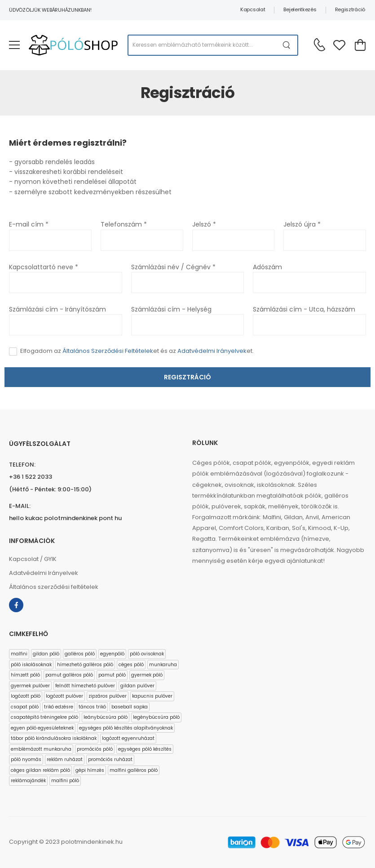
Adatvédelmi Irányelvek (212, 351)
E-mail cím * (29, 224)
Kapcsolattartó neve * (44, 267)
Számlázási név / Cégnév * (173, 267)
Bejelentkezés (300, 9)
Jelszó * (204, 224)
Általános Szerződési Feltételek (108, 351)
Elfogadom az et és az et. (137, 351)
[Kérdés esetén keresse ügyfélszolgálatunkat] (319, 45)
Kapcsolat (253, 9)
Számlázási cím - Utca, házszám (304, 309)
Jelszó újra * (302, 224)
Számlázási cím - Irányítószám (57, 309)
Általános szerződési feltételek (54, 587)
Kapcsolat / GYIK (33, 559)
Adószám (267, 267)
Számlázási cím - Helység (171, 309)
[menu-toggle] (14, 45)
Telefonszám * (124, 224)
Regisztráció (350, 9)
